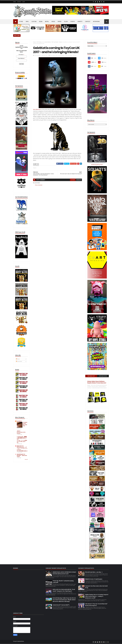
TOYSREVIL (19, 421)
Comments (19, 361)
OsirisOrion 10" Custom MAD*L (61, 605)
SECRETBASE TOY (21, 454)
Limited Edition (48, 42)
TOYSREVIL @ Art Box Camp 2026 (25, 424)
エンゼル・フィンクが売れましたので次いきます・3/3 (22, 442)
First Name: (21, 55)
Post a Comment (39, 185)
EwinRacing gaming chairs (97, 165)
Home (14, 2)
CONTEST (88, 22)
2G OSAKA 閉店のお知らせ (22, 451)
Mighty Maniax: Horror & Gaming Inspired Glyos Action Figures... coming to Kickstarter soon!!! (97, 596)
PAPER (60, 22)
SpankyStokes (21, 641)
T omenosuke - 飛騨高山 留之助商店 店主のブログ (22, 438)
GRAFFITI (80, 22)
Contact (19, 2)
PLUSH (66, 22)
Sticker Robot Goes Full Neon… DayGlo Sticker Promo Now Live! (97, 382)
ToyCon (61, 42)
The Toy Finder (55, 42)
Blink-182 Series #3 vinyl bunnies (94, 579)
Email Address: (21, 58)
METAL (47, 22)
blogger (73, 180)
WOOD (53, 22)
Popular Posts (103, 376)
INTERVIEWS (96, 22)
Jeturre (19, 431)
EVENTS (73, 22)
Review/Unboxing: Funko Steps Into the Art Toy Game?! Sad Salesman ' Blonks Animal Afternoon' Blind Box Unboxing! (64, 600)
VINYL (27, 22)
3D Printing (39, 42)
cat (43, 42)
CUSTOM (34, 22)
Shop (24, 2)
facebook (79, 180)
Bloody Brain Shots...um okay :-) (94, 572)
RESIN (41, 22)
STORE (21, 22)
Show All (26, 459)
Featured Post (91, 376)
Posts (18, 359)
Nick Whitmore (37, 109)
